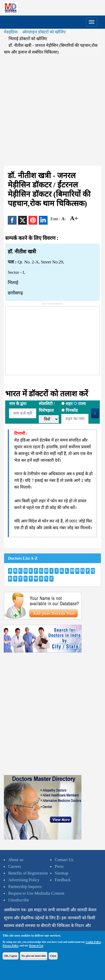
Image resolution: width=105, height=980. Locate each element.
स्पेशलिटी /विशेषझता (47, 407)
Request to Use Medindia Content (36, 893)
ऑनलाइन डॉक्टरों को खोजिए (44, 32)
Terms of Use (36, 945)
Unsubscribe (19, 900)
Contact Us (64, 860)
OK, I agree (11, 956)
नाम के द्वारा (18, 404)
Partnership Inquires (25, 887)
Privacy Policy (10, 945)
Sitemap (62, 873)
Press (59, 866)
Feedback (63, 880)
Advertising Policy (24, 880)
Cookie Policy (93, 942)
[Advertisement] (52, 111)
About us (16, 860)
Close (53, 956)
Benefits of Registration (28, 873)
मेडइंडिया (11, 32)
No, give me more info (33, 956)
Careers (15, 866)
